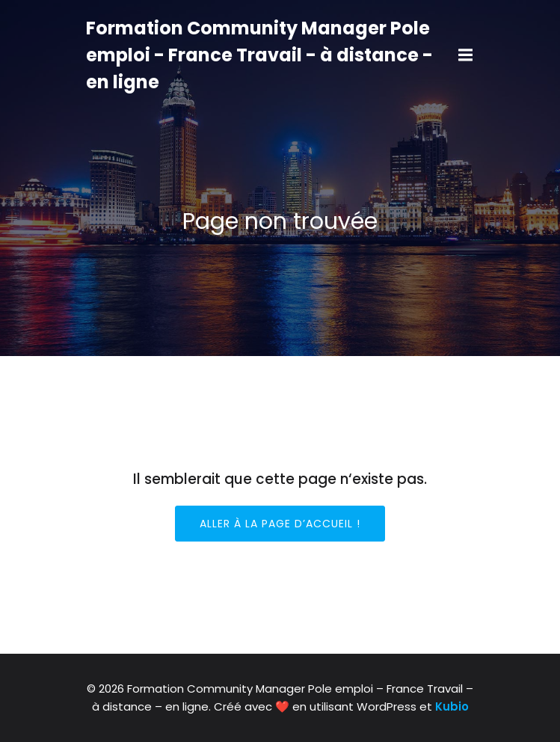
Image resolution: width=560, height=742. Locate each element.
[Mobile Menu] (466, 55)
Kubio (452, 706)
